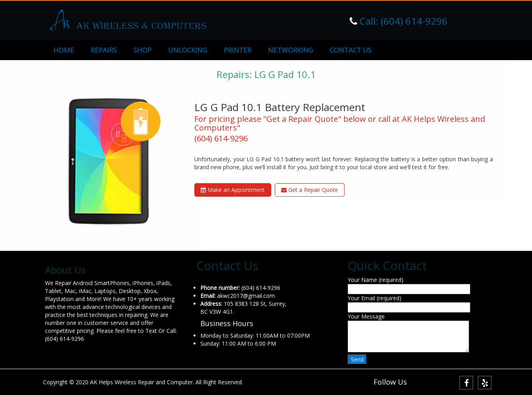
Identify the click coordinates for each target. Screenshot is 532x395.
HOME (64, 50)
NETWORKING (290, 50)
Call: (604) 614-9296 (402, 21)
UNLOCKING (188, 50)
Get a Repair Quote (310, 190)
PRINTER (238, 50)
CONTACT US (351, 50)
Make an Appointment (233, 190)
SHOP (142, 50)
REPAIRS (104, 50)
